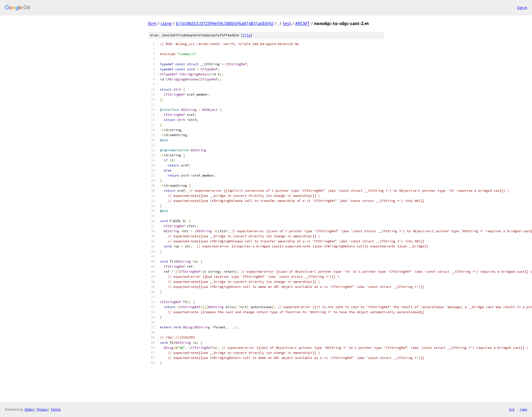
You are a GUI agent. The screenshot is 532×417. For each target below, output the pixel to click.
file (247, 35)
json (523, 409)
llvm (152, 23)
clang (166, 23)
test (287, 23)
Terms (56, 409)
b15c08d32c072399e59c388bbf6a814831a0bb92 (225, 23)
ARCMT (303, 23)
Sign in (522, 8)
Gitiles (29, 409)
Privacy (42, 409)
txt (512, 409)
